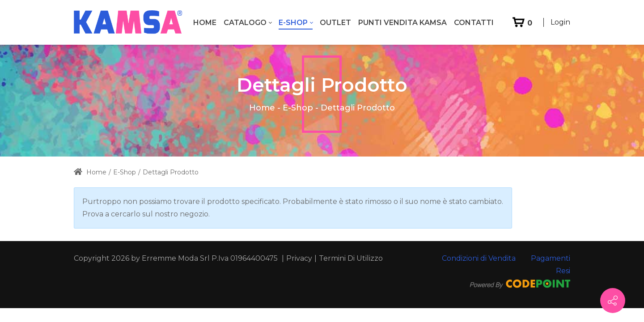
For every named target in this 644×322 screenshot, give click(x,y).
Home (262, 108)
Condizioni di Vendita (479, 258)
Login (560, 22)
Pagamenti (551, 258)
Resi (563, 271)
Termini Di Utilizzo (351, 258)
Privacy (299, 258)
